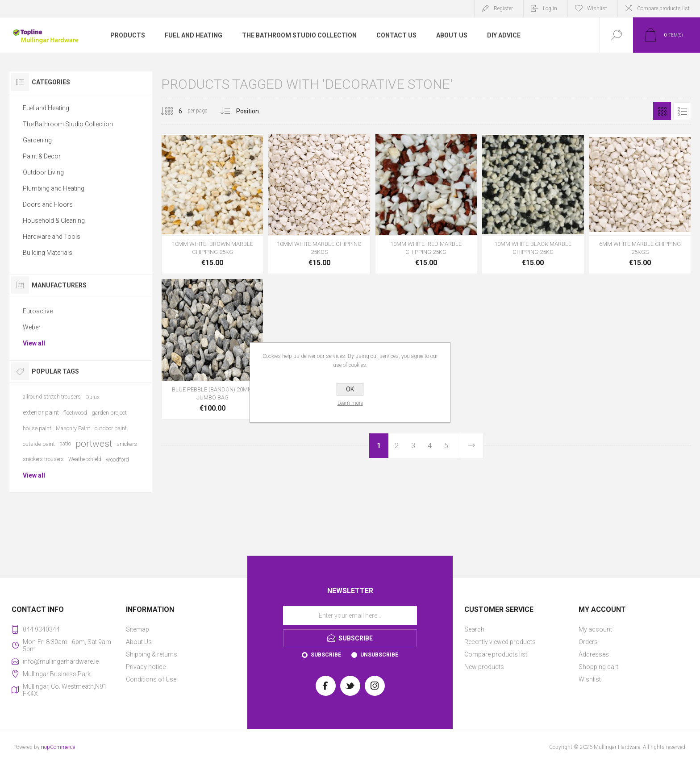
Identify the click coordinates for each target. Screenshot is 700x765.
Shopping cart (598, 667)
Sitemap (137, 629)
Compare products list (663, 8)
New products (484, 667)
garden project (109, 413)
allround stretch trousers (52, 397)
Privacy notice (146, 667)
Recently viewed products (500, 642)
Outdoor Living (43, 172)
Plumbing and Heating (54, 188)
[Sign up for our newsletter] (350, 615)
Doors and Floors (48, 204)
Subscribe (326, 655)
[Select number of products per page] (174, 111)
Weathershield (85, 459)
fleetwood (75, 413)
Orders (588, 642)
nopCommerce (58, 747)
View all (34, 343)
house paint (37, 428)
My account (595, 629)
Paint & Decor (42, 156)
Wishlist (590, 679)
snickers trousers (43, 459)
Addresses (594, 654)
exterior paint (41, 412)
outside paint (39, 444)
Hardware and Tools (52, 237)
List (682, 111)
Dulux (92, 397)
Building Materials (48, 253)
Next (471, 446)
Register (503, 8)
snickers (127, 444)
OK (350, 389)
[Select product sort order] (254, 111)
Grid (662, 111)
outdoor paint (111, 428)
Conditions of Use (151, 679)
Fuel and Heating (46, 108)
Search (474, 629)
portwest (94, 444)
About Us (139, 642)
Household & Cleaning (54, 220)
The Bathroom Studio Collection (68, 124)
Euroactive (38, 311)
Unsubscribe (379, 655)
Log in (550, 8)
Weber (32, 327)
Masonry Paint (73, 428)
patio (65, 444)
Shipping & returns (152, 654)
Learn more (350, 403)
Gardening (37, 140)
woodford (117, 459)
